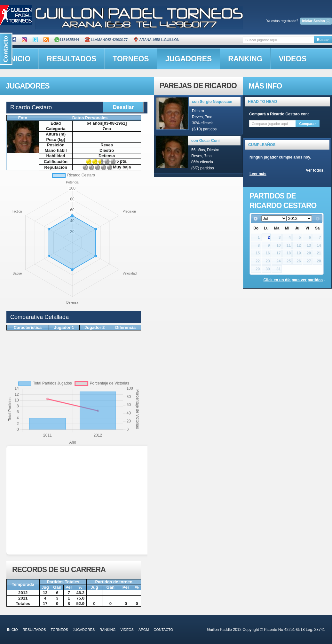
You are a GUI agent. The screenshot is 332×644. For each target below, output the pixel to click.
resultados (71, 59)
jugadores (189, 59)
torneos (131, 59)
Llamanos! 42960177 (106, 40)
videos (293, 59)
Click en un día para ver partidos (293, 280)
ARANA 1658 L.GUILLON (156, 40)
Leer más (258, 174)
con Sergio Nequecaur (212, 102)
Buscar (323, 40)
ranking (245, 59)
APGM (144, 630)
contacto (163, 630)
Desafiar (123, 107)
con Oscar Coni (206, 141)
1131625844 (67, 40)
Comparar (308, 124)
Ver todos (315, 170)
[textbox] (278, 40)
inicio (12, 630)
